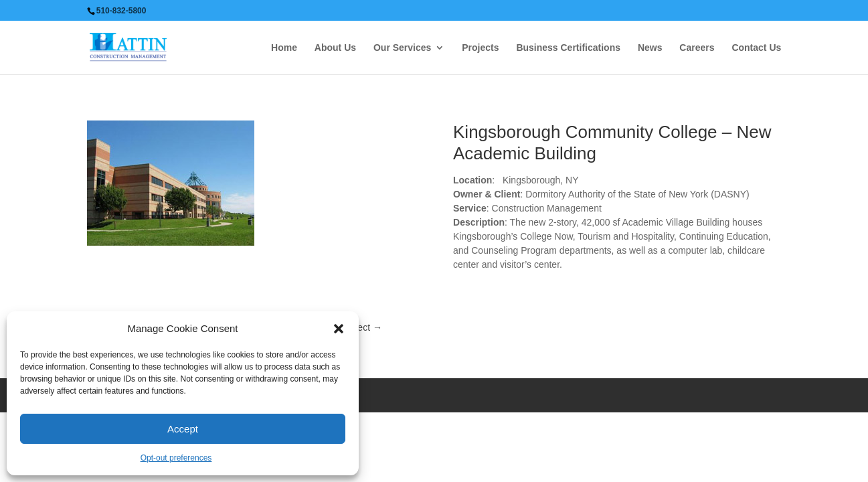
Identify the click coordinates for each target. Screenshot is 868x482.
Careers (697, 48)
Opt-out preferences (176, 458)
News (650, 48)
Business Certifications (568, 48)
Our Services (402, 48)
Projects (480, 48)
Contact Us (756, 48)
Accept (183, 429)
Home (284, 48)
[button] (339, 329)
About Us (335, 48)
